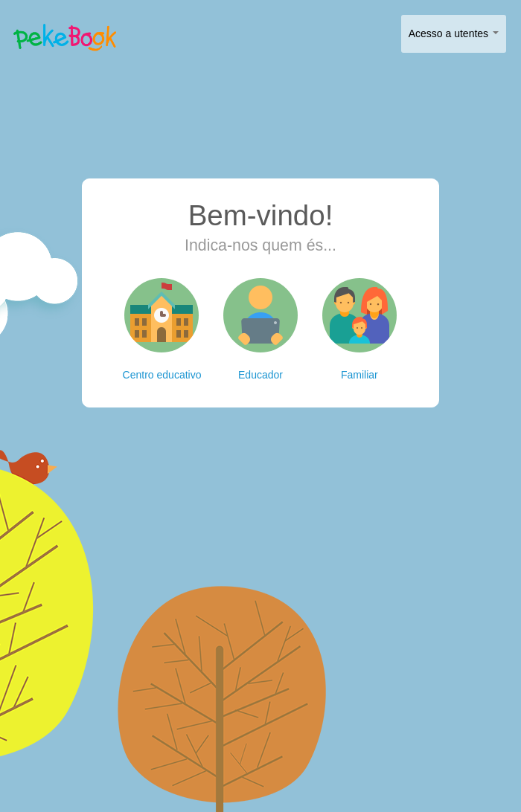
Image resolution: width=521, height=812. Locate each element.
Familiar (359, 329)
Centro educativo (162, 329)
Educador (260, 329)
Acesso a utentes (454, 33)
